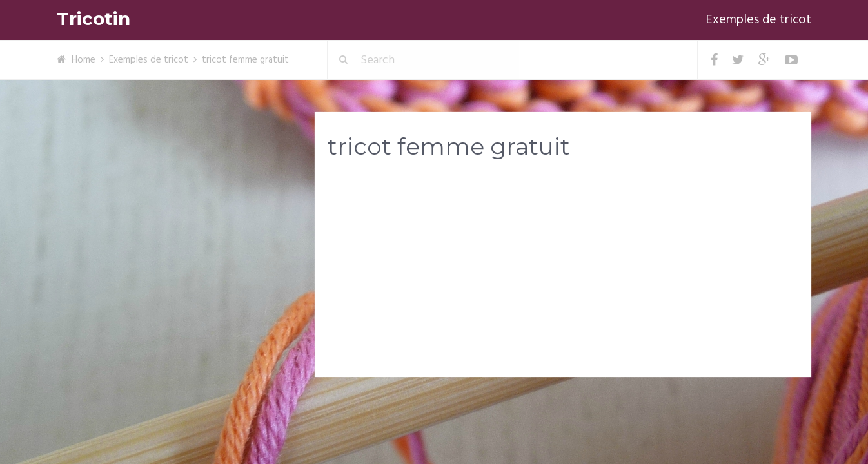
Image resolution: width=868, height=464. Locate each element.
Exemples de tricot (758, 20)
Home (84, 60)
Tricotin (94, 19)
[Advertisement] (563, 271)
